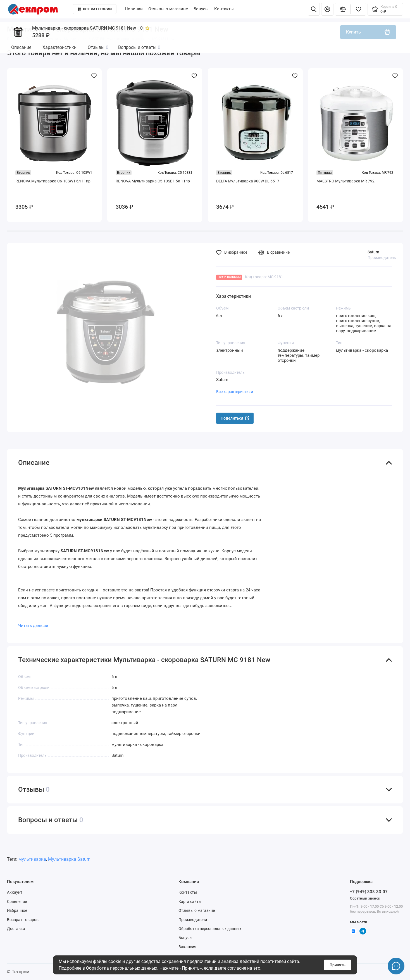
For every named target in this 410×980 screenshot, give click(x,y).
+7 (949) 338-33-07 (369, 892)
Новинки (134, 9)
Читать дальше (33, 625)
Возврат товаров (23, 920)
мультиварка (32, 859)
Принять (338, 965)
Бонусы (201, 9)
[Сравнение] (343, 9)
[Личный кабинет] (327, 9)
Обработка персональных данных (122, 968)
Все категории (95, 9)
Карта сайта (190, 901)
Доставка (16, 929)
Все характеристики (235, 392)
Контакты (224, 9)
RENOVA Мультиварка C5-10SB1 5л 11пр (153, 181)
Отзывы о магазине (168, 9)
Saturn (373, 252)
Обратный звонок (365, 898)
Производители (193, 920)
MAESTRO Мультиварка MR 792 (345, 181)
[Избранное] (358, 9)
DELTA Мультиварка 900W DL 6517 (248, 181)
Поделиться (235, 418)
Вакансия (187, 947)
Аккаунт (15, 892)
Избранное (17, 910)
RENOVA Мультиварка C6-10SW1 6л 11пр (53, 181)
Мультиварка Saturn (69, 859)
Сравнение (17, 901)
